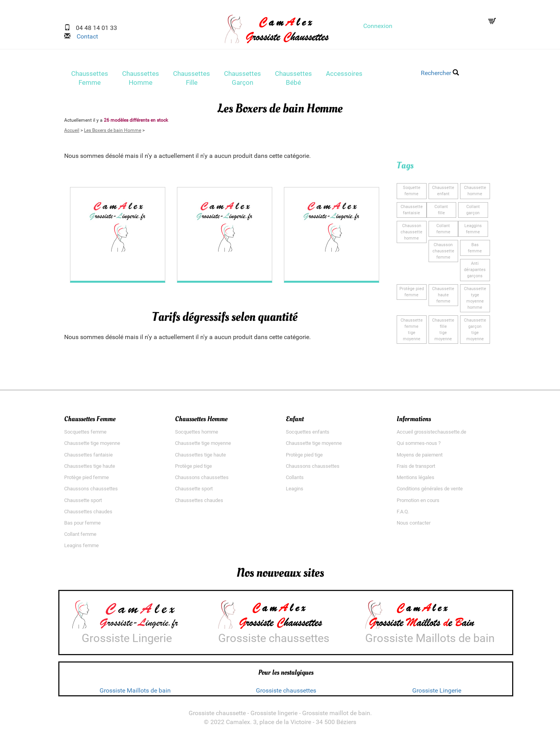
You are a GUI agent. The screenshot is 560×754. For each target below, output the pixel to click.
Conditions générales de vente (430, 491)
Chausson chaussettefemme (443, 253)
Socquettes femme (85, 435)
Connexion (378, 26)
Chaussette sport (83, 503)
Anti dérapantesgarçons (475, 272)
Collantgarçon (473, 213)
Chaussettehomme (475, 193)
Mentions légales (416, 480)
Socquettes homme (197, 435)
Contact (84, 36)
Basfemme (475, 250)
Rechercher (440, 73)
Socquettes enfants (308, 435)
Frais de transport (416, 468)
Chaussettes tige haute (90, 468)
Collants (295, 480)
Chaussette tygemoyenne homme (475, 300)
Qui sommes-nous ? (419, 446)
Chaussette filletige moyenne (443, 332)
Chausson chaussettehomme (411, 234)
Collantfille (441, 213)
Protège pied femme (87, 480)
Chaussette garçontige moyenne (475, 332)
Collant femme (80, 537)
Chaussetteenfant (443, 193)
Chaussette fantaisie (412, 213)
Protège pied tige (193, 468)
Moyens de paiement (420, 457)
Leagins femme (81, 548)
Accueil (72, 133)
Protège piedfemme (412, 294)
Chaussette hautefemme (443, 297)
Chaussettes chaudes (88, 514)
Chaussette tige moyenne (92, 446)
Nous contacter (414, 525)
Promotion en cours (418, 503)
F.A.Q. (403, 514)
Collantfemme (443, 231)
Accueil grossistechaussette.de (431, 435)
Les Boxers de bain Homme (113, 133)
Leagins (295, 491)
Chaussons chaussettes (91, 491)
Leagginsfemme (473, 231)
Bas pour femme (82, 525)
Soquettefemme (412, 193)
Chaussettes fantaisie (88, 457)
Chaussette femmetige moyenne (412, 332)
